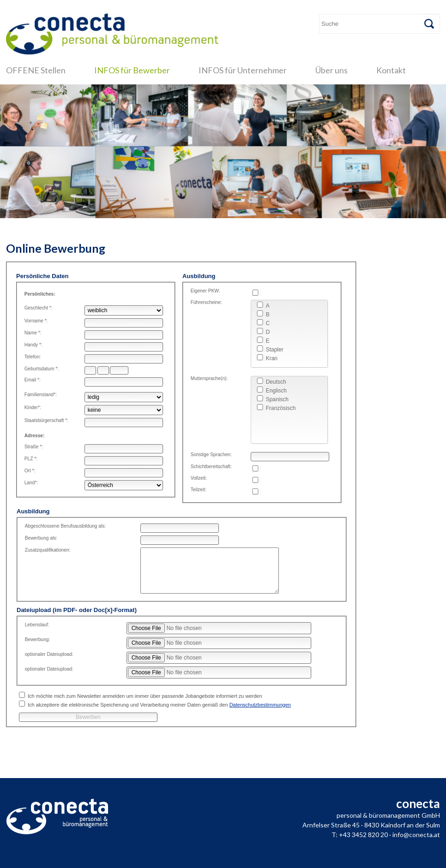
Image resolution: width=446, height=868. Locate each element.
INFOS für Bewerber (132, 70)
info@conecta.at (416, 835)
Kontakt (391, 70)
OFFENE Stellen (36, 70)
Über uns (331, 70)
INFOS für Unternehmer (243, 70)
